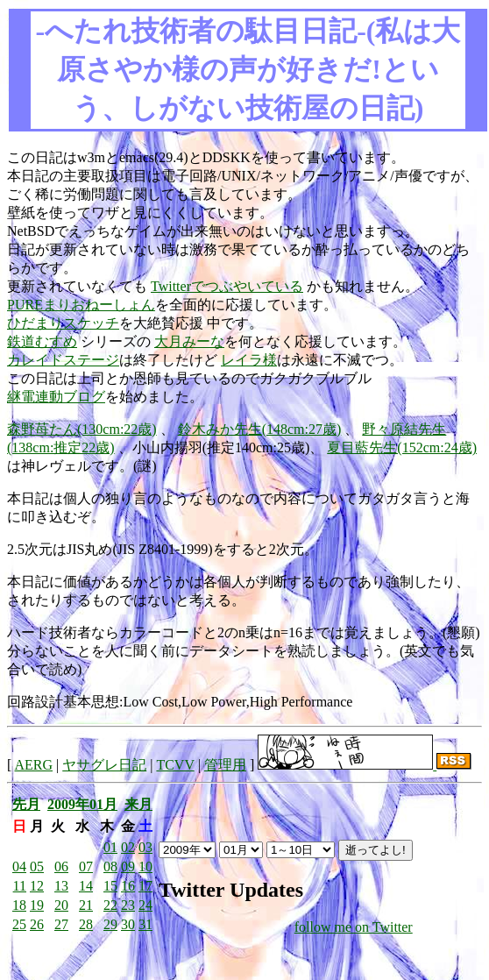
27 (61, 924)
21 (86, 905)
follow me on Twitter (354, 927)
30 (128, 924)
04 (19, 866)
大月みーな (189, 341)
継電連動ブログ (56, 397)
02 (128, 847)
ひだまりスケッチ (63, 323)
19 (37, 905)
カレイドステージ (63, 360)
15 (110, 886)
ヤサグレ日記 (104, 765)
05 (37, 866)
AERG (33, 765)
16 (128, 886)
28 (86, 924)
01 (110, 847)
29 (110, 924)
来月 (138, 804)
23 (128, 905)
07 (86, 866)
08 (110, 866)
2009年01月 (82, 804)
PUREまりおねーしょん (81, 305)
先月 (26, 804)
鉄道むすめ (42, 341)
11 (20, 886)
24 (145, 905)
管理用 (225, 765)
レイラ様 (249, 360)
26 (37, 924)
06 (61, 866)
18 (19, 905)
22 (110, 905)
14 (86, 886)
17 (145, 886)
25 (19, 924)
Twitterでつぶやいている (227, 286)
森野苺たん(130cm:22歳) (82, 429)
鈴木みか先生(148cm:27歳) (260, 429)
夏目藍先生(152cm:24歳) (402, 447)
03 (145, 847)
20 (61, 905)
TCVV (175, 765)
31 (145, 924)
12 (37, 886)
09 (128, 866)
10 (145, 866)
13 (61, 886)
